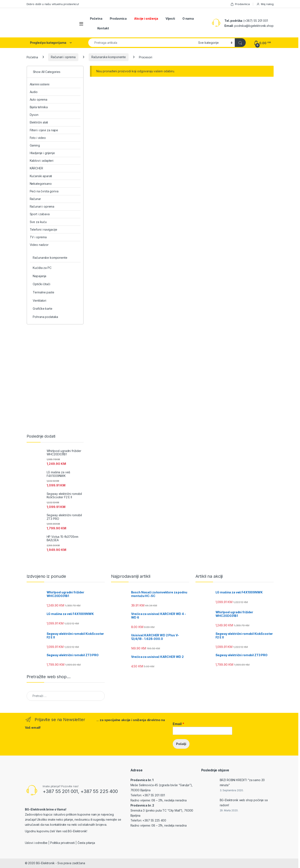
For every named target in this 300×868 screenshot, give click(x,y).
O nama (188, 18)
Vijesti (170, 18)
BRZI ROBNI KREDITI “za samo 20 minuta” (242, 782)
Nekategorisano (41, 184)
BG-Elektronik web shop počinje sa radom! (244, 803)
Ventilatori (39, 301)
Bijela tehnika (39, 107)
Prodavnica (240, 4)
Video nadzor (39, 245)
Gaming (35, 145)
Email (179, 724)
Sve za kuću (38, 222)
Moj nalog (265, 4)
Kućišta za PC (42, 268)
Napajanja (39, 276)
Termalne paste (43, 292)
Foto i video (38, 138)
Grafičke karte (42, 309)
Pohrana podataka (45, 317)
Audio (34, 92)
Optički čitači (41, 284)
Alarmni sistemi (40, 84)
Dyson (34, 115)
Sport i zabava (40, 214)
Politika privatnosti (62, 843)
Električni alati (39, 122)
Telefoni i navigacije (43, 229)
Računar (35, 199)
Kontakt (103, 28)
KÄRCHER (36, 168)
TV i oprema (38, 237)
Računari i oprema (63, 57)
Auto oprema (39, 99)
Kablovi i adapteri (42, 161)
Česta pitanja (86, 843)
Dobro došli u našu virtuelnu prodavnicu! (53, 4)
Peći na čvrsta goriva (44, 191)
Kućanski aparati (41, 176)
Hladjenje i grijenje (42, 153)
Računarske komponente (109, 57)
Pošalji (181, 744)
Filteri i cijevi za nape (44, 130)
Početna (96, 18)
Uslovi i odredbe (36, 843)
